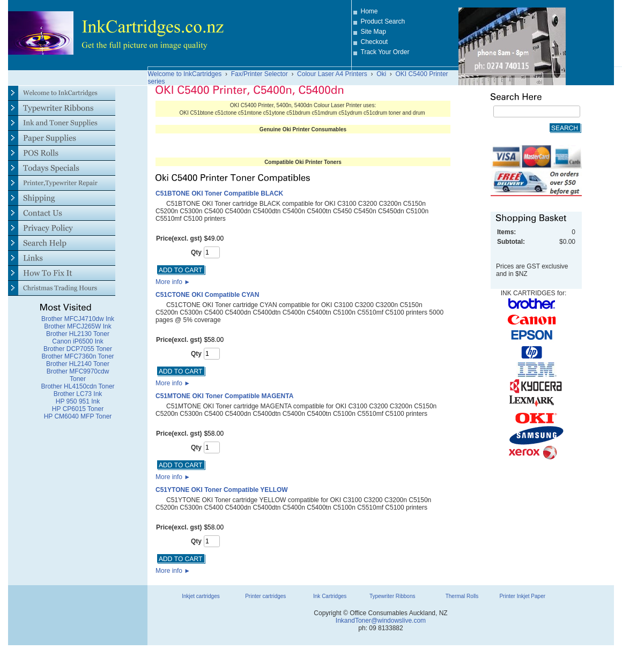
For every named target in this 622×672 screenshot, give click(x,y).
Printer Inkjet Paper (522, 596)
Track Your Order (385, 52)
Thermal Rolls (462, 596)
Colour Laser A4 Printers (332, 74)
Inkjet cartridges (201, 596)
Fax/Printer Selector (260, 74)
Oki (381, 74)
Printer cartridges (265, 596)
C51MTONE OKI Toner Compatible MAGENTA (224, 396)
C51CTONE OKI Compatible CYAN (207, 295)
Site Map (373, 32)
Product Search (383, 21)
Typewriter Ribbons (393, 596)
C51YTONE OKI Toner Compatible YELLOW (222, 490)
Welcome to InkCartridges (185, 74)
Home (369, 11)
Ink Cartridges (330, 596)
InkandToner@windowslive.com (381, 621)
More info (173, 282)
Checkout (375, 42)
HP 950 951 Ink (78, 401)
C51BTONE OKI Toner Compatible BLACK (219, 193)
